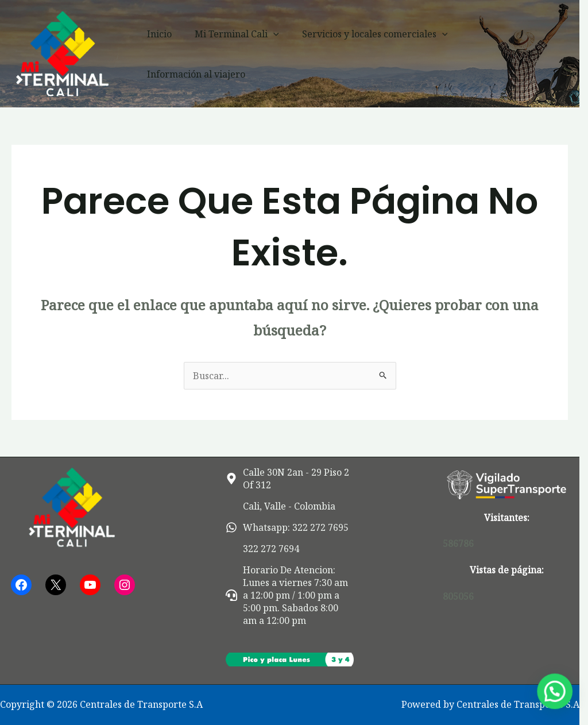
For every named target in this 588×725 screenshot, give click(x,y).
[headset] (294, 595)
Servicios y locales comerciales (378, 54)
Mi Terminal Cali (245, 54)
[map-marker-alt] (294, 479)
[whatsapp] (290, 527)
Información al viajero (518, 54)
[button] (281, 54)
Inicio (172, 54)
